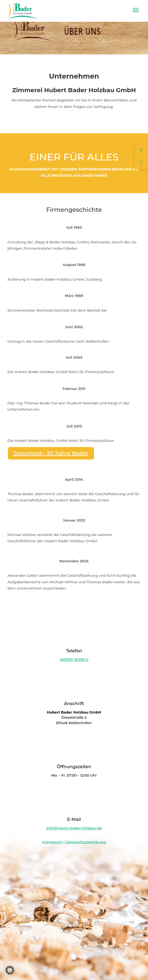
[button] (10, 970)
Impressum (52, 842)
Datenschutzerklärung (86, 842)
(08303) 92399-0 (74, 659)
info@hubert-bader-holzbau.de (74, 828)
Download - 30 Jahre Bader (51, 453)
